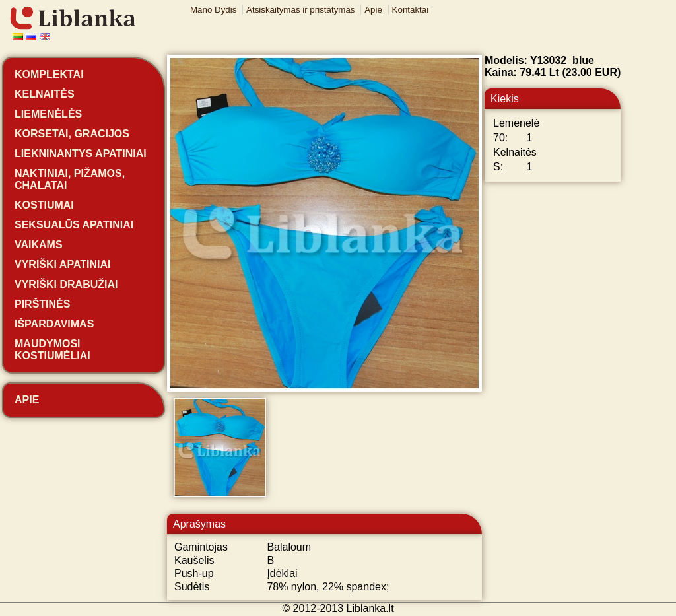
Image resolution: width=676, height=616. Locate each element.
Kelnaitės (45, 94)
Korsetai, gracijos (72, 134)
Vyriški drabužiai (66, 284)
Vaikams (39, 245)
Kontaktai (411, 10)
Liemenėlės (48, 114)
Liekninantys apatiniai (81, 154)
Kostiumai (44, 205)
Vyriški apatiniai (63, 264)
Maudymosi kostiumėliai (52, 350)
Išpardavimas (54, 324)
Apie (373, 10)
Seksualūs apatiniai (74, 225)
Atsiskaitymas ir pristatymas (300, 10)
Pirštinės (42, 304)
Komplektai (49, 74)
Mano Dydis (213, 10)
